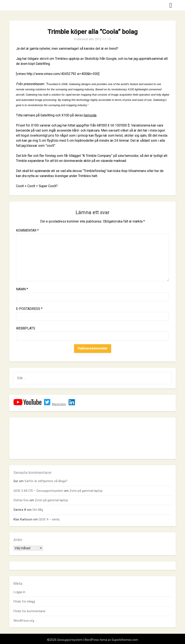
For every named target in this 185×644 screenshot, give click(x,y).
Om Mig (38, 510)
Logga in (19, 592)
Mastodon (59, 404)
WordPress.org (24, 621)
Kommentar (27, 230)
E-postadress (29, 309)
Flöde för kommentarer (30, 611)
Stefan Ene (21, 500)
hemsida (90, 115)
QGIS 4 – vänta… (50, 519)
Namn (22, 289)
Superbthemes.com (125, 640)
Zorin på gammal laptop (86, 491)
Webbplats (26, 328)
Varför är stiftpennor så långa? (46, 481)
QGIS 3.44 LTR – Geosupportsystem (38, 491)
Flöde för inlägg (24, 601)
